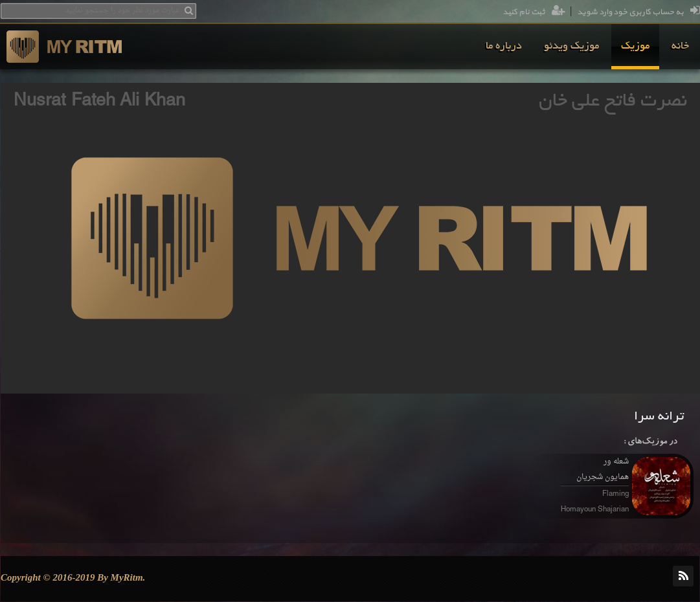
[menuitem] (680, 47)
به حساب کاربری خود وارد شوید (638, 12)
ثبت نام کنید (534, 12)
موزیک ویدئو (571, 47)
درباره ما (504, 47)
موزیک (635, 47)
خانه (680, 47)
